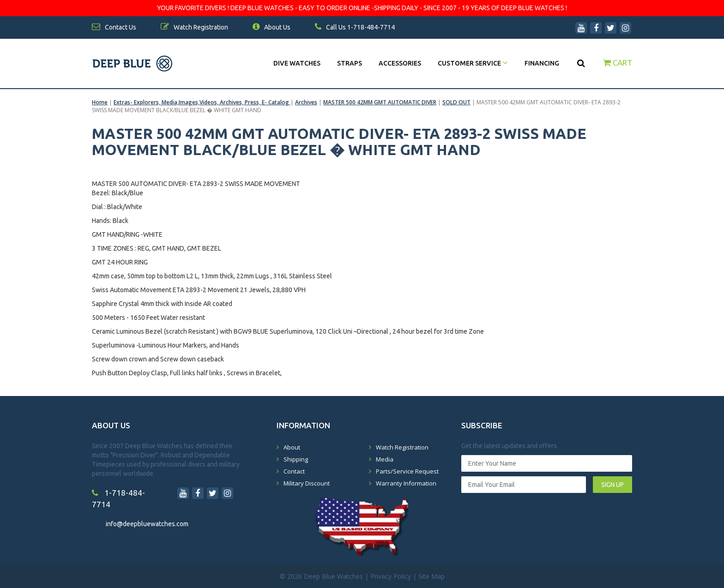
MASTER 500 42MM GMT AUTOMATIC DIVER (380, 102)
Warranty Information (406, 483)
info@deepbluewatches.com (147, 524)
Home (100, 102)
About (292, 447)
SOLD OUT (456, 102)
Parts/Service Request (407, 471)
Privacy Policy (391, 576)
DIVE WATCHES (297, 63)
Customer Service (473, 63)
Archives (306, 102)
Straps (350, 63)
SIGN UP (612, 485)
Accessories (400, 63)
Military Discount (307, 483)
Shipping (296, 459)
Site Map (431, 576)
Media (385, 459)
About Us (271, 27)
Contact (294, 471)
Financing (542, 63)
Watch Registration (402, 447)
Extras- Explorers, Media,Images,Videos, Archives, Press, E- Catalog (202, 102)
